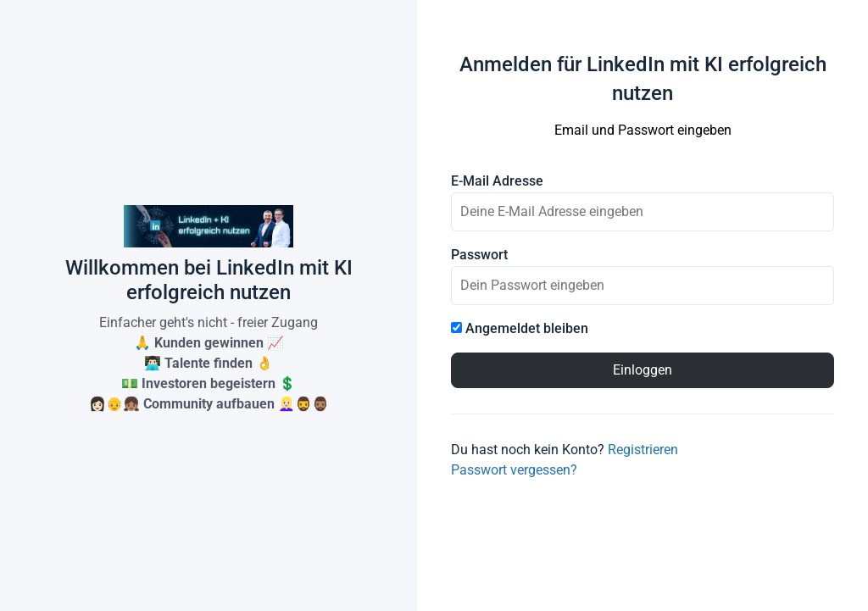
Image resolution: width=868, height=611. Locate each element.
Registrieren (643, 450)
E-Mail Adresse (497, 181)
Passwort (479, 255)
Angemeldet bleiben (520, 329)
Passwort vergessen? (514, 470)
